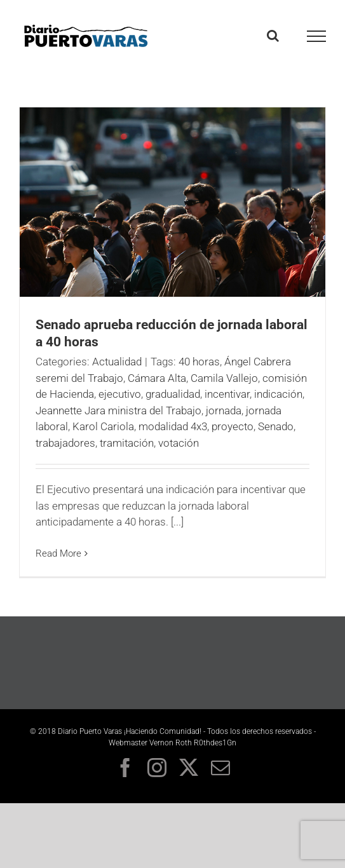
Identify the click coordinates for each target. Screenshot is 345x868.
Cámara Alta (157, 378)
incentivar (227, 394)
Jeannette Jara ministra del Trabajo (118, 410)
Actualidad (117, 362)
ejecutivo (120, 394)
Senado (276, 426)
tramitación (127, 443)
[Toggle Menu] (317, 36)
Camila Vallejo (224, 378)
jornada (224, 410)
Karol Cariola (103, 426)
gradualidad (173, 394)
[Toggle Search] (273, 36)
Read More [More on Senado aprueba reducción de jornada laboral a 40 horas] (58, 553)
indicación (278, 394)
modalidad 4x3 (173, 426)
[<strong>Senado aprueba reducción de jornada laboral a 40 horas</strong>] (172, 202)
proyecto (233, 426)
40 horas (199, 362)
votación (179, 443)
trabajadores (65, 443)
